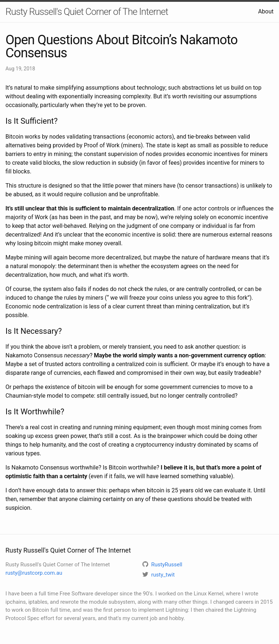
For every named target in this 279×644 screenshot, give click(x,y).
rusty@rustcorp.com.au (34, 573)
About (266, 11)
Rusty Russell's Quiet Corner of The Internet (87, 12)
